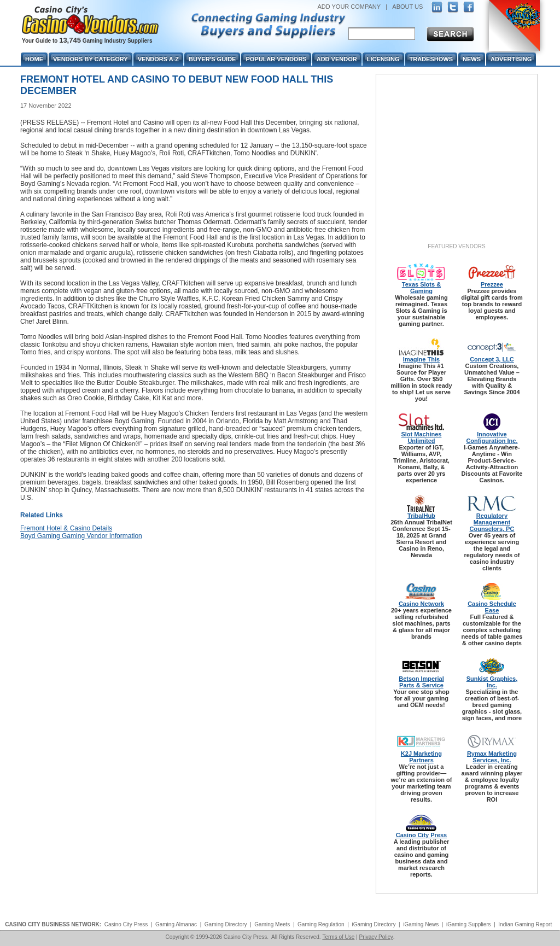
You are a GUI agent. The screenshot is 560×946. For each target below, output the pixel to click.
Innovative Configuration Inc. (492, 437)
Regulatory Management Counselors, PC (492, 522)
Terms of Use (338, 937)
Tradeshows (431, 59)
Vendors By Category (91, 59)
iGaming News (421, 924)
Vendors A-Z (158, 59)
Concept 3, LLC (492, 359)
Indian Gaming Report (525, 924)
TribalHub (421, 516)
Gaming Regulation (321, 924)
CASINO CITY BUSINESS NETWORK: (53, 924)
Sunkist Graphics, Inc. (492, 682)
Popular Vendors (276, 59)
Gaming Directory (226, 924)
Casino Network (421, 604)
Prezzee (492, 284)
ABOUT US (407, 7)
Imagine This (421, 359)
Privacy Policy (376, 937)
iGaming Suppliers (469, 924)
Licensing (383, 59)
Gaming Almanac (176, 924)
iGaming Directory (374, 924)
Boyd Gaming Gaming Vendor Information (81, 536)
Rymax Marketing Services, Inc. (492, 757)
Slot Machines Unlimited (421, 437)
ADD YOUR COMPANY (349, 7)
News (472, 59)
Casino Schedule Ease (492, 607)
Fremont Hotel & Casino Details (66, 528)
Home (34, 59)
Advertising (511, 59)
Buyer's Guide (212, 59)
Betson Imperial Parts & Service (421, 682)
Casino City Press (422, 835)
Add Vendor (337, 59)
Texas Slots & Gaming (421, 288)
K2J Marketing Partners (421, 757)
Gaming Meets (272, 924)
